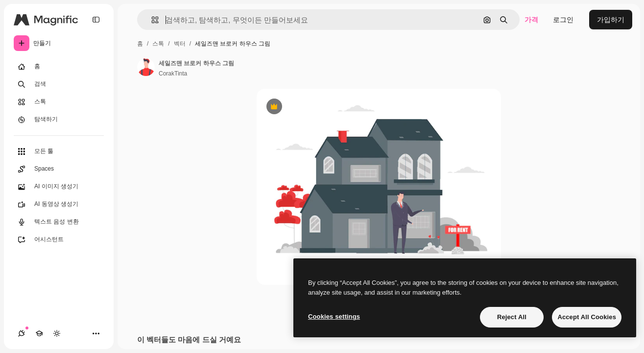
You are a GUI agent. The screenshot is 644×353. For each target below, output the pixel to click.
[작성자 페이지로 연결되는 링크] (146, 67)
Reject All (512, 317)
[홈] (59, 67)
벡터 (180, 44)
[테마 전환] (57, 333)
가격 (531, 20)
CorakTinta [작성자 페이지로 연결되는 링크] (173, 74)
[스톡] (59, 102)
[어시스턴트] (59, 240)
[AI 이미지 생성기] (59, 187)
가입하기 (611, 20)
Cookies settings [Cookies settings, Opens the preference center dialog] (334, 316)
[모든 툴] (59, 151)
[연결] (22, 333)
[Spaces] (59, 169)
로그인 (563, 20)
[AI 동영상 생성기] (59, 204)
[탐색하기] (59, 120)
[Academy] (39, 333)
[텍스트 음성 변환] (59, 222)
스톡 (158, 44)
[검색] (59, 84)
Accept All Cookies (587, 317)
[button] (151, 20)
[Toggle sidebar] (96, 20)
